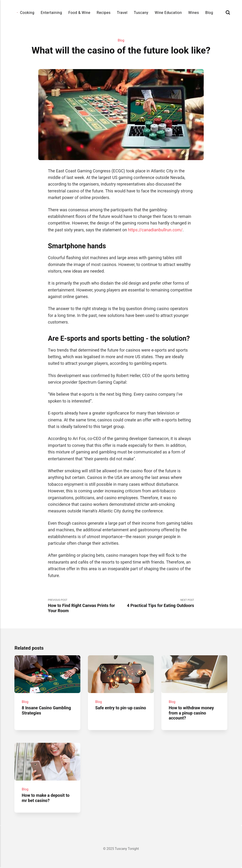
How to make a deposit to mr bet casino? (46, 798)
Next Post (158, 603)
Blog (209, 13)
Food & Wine (79, 13)
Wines (193, 13)
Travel (122, 13)
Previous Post (84, 606)
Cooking (27, 13)
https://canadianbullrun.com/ (155, 230)
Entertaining (51, 13)
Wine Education (168, 13)
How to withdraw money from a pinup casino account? (192, 713)
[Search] (228, 13)
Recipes (104, 13)
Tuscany (141, 13)
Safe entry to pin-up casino (121, 708)
